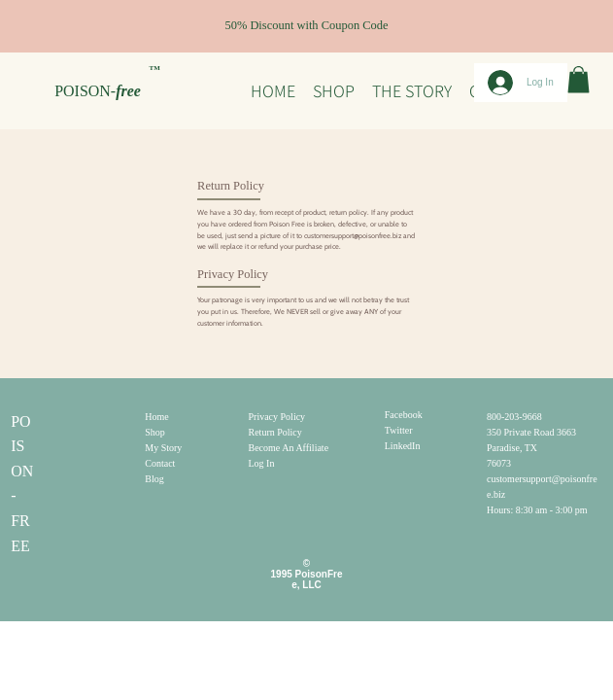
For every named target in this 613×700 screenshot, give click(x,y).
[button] (579, 79)
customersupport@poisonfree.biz (353, 236)
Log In (262, 463)
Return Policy (275, 432)
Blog (154, 479)
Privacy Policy (277, 417)
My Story (163, 448)
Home (156, 417)
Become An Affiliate (289, 448)
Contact (160, 463)
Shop (155, 432)
